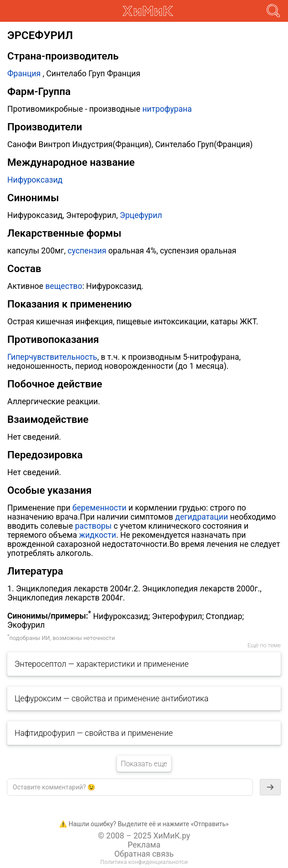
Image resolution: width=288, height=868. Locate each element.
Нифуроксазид (35, 180)
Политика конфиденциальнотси (144, 862)
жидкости (98, 535)
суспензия (87, 251)
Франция (24, 74)
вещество (64, 286)
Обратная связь (144, 854)
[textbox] (130, 787)
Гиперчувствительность (52, 357)
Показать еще (144, 764)
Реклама (144, 845)
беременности (99, 508)
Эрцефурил (141, 215)
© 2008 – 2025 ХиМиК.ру (144, 836)
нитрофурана (167, 109)
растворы (93, 526)
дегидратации (202, 517)
